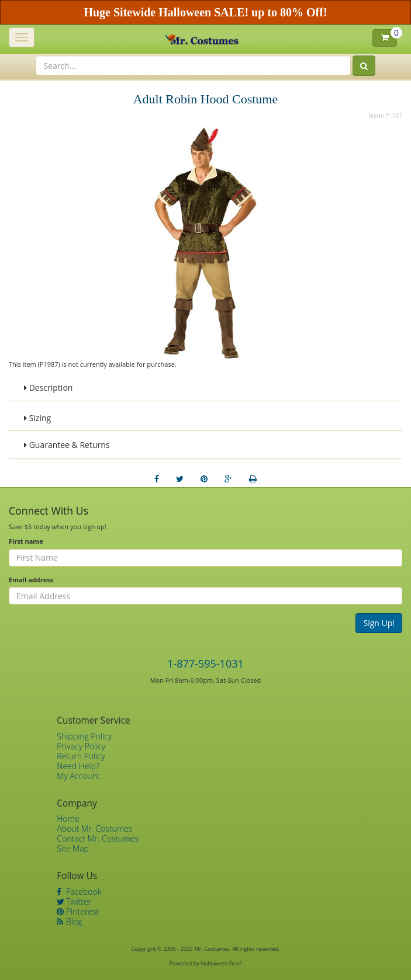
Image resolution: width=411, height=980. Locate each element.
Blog (69, 921)
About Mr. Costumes (94, 828)
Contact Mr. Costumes (98, 838)
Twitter (74, 901)
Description (48, 388)
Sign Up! (379, 623)
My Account (78, 776)
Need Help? (78, 766)
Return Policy (81, 756)
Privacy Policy (81, 746)
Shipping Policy (84, 736)
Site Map (73, 848)
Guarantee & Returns (67, 445)
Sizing (37, 418)
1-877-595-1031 (206, 663)
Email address (31, 580)
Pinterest (78, 911)
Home (68, 819)
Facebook (79, 892)
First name (26, 541)
